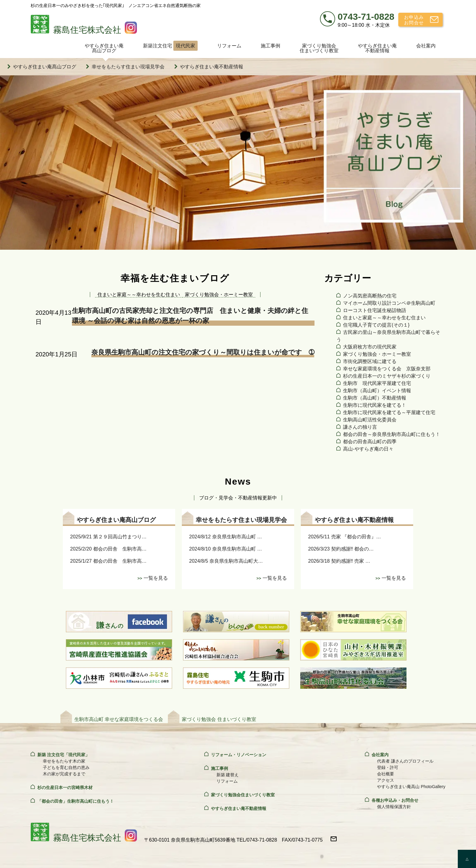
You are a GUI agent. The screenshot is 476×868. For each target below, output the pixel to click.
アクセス (386, 780)
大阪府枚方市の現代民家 (370, 347)
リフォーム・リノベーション (239, 755)
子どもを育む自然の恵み (66, 767)
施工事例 (270, 46)
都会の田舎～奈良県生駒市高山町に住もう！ (392, 434)
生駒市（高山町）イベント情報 (377, 391)
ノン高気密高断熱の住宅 (370, 296)
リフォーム (229, 46)
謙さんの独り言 (360, 427)
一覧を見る (156, 578)
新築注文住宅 (170, 46)
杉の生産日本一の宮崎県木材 (65, 787)
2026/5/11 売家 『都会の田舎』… (345, 537)
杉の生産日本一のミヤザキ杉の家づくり (387, 376)
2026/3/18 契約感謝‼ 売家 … (339, 561)
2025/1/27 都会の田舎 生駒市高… (108, 561)
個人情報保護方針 (394, 807)
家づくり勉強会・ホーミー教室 (377, 354)
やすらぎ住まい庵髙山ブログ (104, 48)
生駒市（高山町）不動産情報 (375, 398)
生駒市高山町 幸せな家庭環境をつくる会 (119, 719)
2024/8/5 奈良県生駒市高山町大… (226, 561)
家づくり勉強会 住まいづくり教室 (219, 719)
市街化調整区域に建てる (370, 361)
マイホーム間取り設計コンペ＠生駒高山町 (389, 303)
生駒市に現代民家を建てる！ (375, 405)
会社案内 (426, 46)
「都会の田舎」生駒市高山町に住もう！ (76, 801)
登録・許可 (388, 767)
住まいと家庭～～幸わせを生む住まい (384, 318)
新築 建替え (228, 775)
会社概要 (386, 774)
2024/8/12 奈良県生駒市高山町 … (226, 537)
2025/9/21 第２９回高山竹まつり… (108, 537)
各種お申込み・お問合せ (395, 800)
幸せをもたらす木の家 (64, 761)
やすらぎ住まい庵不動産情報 (377, 48)
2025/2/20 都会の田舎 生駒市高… (108, 549)
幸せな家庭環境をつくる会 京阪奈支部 (387, 369)
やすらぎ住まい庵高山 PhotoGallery (411, 787)
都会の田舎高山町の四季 (370, 442)
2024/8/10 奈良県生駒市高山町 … (226, 549)
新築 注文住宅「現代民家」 (63, 755)
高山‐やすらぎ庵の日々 (368, 449)
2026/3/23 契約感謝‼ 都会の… (341, 549)
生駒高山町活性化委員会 (370, 420)
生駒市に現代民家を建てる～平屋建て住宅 (389, 412)
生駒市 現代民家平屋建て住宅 (377, 383)
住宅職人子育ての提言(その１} (376, 325)
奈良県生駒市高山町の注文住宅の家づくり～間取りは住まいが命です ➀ (203, 352)
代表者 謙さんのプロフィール (405, 761)
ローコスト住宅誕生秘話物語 (375, 310)
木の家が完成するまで (64, 774)
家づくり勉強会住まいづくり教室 (319, 48)
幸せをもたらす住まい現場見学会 (128, 67)
